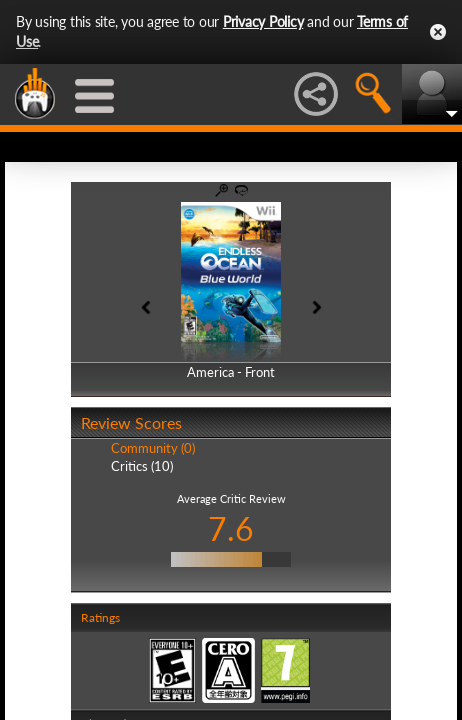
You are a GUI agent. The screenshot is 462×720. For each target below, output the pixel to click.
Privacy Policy (263, 21)
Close (438, 32)
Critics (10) (142, 466)
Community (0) (153, 448)
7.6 (231, 528)
